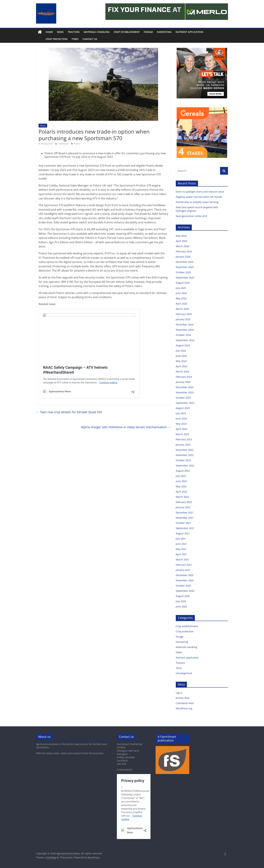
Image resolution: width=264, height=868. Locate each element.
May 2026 (181, 236)
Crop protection (49, 39)
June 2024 (181, 356)
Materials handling (97, 32)
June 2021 (181, 544)
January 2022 (183, 507)
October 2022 (183, 460)
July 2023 (181, 413)
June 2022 (181, 481)
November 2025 (185, 267)
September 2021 (185, 528)
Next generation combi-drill (191, 216)
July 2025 (181, 288)
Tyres (67, 39)
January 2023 (183, 445)
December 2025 (185, 262)
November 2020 (185, 580)
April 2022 (181, 492)
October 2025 (183, 272)
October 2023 (183, 398)
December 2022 (185, 450)
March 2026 (182, 246)
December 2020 (185, 575)
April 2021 (181, 554)
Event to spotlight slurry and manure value (200, 192)
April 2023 (181, 429)
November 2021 (185, 518)
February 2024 (184, 377)
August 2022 (183, 471)
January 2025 (183, 319)
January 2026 (183, 257)
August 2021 (183, 533)
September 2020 (185, 591)
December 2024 (185, 325)
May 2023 (181, 424)
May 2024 (181, 361)
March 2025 (182, 309)
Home (49, 32)
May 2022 (181, 486)
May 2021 (181, 549)
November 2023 (185, 392)
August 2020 (183, 596)
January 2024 (183, 382)
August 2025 (183, 283)
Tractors (74, 32)
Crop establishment (127, 32)
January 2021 (183, 570)
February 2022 (184, 502)
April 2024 (181, 366)
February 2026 (184, 251)
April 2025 (181, 304)
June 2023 (181, 419)
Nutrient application (189, 32)
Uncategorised (184, 673)
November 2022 (185, 455)
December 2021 (185, 512)
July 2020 (181, 601)
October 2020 (183, 586)
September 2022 (185, 465)
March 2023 (182, 434)
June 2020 (181, 606)
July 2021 (181, 539)
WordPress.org (184, 708)
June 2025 (181, 293)
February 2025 (184, 314)
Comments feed (185, 703)
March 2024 (182, 372)
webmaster (64, 144)
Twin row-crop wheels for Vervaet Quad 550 (69, 412)
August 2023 (183, 408)
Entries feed (183, 698)
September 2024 (185, 340)
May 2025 (181, 298)
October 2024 (183, 335)
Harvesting (164, 32)
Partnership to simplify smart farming (197, 202)
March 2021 (182, 559)
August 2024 (183, 345)
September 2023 (185, 403)
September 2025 (185, 278)
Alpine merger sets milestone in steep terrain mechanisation (126, 427)
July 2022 (181, 476)
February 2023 (184, 439)
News (60, 32)
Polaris (77, 144)
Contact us (82, 39)
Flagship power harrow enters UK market (199, 197)
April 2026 (181, 241)
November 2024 (185, 330)
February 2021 (184, 565)
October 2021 (183, 523)
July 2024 (181, 351)
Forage (148, 32)
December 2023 (185, 387)
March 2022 (182, 497)
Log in (179, 693)
